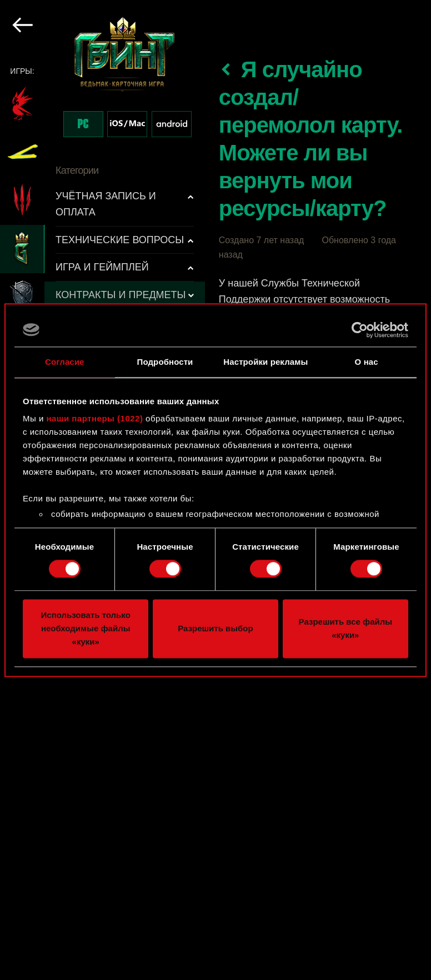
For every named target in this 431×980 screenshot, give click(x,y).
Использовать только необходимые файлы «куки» (86, 628)
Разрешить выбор (215, 628)
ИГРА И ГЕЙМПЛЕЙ (102, 267)
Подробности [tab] (165, 362)
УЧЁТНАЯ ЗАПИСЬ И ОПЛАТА (106, 204)
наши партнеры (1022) (95, 418)
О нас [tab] (367, 362)
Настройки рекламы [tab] (265, 362)
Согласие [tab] (64, 362)
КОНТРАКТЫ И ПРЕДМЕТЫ (121, 295)
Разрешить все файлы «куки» (345, 628)
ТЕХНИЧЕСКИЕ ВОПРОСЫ (120, 240)
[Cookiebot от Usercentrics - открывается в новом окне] (360, 330)
